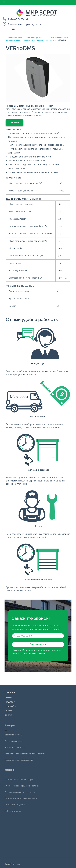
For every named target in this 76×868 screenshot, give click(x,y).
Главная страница (15, 38)
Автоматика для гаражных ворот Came (39, 40)
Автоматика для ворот (35, 38)
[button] (13, 29)
